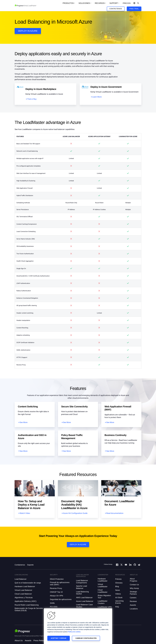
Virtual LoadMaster (103, 585)
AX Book (119, 598)
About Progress (133, 580)
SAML (52, 603)
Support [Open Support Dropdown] (114, 3)
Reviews (133, 601)
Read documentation (115, 513)
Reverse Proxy (56, 588)
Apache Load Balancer (81, 587)
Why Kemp (134, 588)
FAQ (117, 607)
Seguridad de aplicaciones (61, 599)
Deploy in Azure (78, 545)
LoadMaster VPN (105, 607)
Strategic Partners (133, 593)
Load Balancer (21, 579)
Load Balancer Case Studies (84, 606)
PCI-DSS (54, 607)
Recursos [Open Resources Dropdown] (100, 3)
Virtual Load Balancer (23, 590)
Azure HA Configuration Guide (75, 513)
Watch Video (25, 513)
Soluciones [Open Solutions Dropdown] (84, 3)
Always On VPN (56, 596)
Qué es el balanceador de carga (28, 583)
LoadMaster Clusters (103, 602)
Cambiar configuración (86, 638)
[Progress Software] (22, 631)
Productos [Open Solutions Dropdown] (68, 3)
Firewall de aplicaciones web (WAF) (60, 584)
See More (24, 422)
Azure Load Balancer (85, 601)
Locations (134, 609)
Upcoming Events (119, 602)
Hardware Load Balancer (25, 586)
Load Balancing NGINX (82, 593)
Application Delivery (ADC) (26, 601)
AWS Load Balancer (84, 598)
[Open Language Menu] (134, 3)
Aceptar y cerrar (59, 638)
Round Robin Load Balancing (27, 605)
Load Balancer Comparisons (82, 582)
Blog (117, 586)
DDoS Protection (57, 579)
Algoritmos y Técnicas (24, 598)
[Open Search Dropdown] (138, 3)
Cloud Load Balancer (23, 594)
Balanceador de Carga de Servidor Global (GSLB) (29, 609)
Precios (127, 3)
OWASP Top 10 (56, 592)
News (118, 590)
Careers (133, 598)
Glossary (119, 583)
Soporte (30, 565)
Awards (133, 605)
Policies (118, 579)
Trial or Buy (32, 99)
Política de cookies (74, 632)
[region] (78, 626)
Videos (118, 594)
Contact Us (134, 585)
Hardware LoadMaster (103, 580)
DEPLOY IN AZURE (28, 31)
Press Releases (40, 641)
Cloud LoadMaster (103, 591)
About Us (19, 641)
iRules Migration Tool (104, 597)
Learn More (97, 97)
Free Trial (134, 9)
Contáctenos (116, 9)
